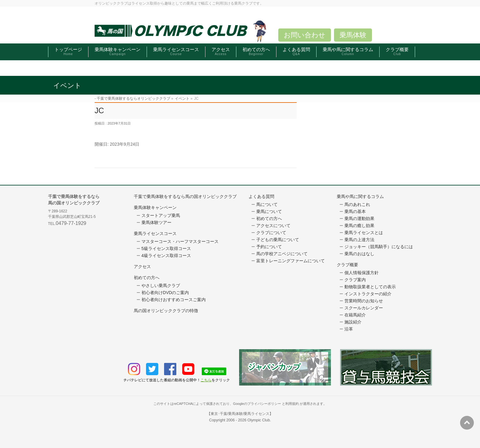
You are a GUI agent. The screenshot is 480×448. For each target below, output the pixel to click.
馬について (267, 204)
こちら (206, 380)
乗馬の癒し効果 (359, 226)
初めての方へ (147, 278)
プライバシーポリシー (264, 404)
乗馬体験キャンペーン (155, 207)
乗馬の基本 (355, 211)
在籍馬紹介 (355, 315)
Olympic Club (259, 420)
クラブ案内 (355, 280)
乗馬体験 (353, 35)
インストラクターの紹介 (368, 294)
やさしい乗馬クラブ (161, 286)
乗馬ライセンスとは (364, 233)
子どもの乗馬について (278, 240)
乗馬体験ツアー (156, 222)
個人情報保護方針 (362, 273)
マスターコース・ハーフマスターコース (180, 241)
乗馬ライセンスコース (155, 233)
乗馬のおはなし (359, 254)
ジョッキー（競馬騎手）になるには (379, 247)
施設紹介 (353, 322)
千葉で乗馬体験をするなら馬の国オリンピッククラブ (185, 196)
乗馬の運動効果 (359, 218)
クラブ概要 (347, 265)
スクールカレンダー (364, 308)
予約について (269, 247)
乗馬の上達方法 (359, 240)
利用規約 (292, 404)
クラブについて (271, 233)
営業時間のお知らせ (364, 301)
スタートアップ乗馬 (161, 215)
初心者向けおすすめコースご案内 (174, 300)
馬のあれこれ (357, 204)
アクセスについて (273, 226)
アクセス (142, 267)
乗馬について (269, 211)
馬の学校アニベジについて (282, 254)
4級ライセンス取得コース (166, 256)
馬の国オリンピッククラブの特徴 (166, 311)
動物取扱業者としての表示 (370, 287)
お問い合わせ (305, 35)
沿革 (349, 329)
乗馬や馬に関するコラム (360, 196)
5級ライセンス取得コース (166, 248)
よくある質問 (261, 196)
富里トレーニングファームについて (291, 261)
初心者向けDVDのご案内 (165, 293)
